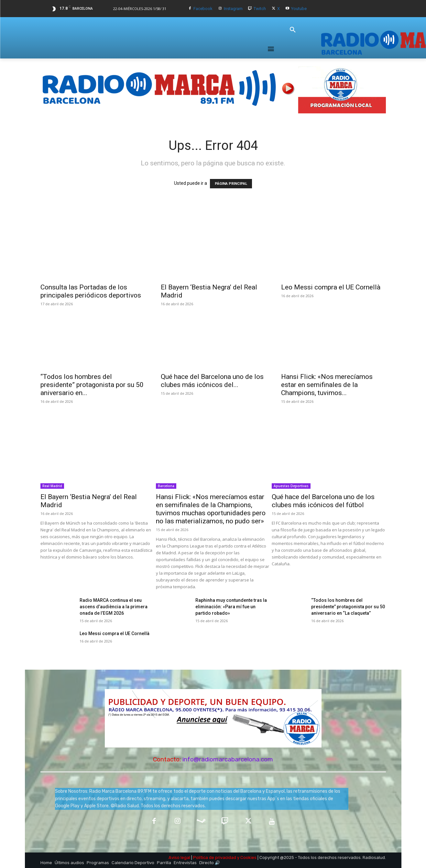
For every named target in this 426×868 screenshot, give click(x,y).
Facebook (203, 9)
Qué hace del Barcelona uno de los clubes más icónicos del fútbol (323, 501)
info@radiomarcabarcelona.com (228, 759)
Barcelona (166, 486)
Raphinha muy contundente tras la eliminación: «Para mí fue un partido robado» (231, 607)
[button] (293, 30)
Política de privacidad (215, 858)
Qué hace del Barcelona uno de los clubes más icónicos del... (212, 381)
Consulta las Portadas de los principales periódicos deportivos (91, 291)
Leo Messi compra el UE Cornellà (331, 287)
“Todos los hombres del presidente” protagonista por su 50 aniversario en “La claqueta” (348, 607)
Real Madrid (52, 486)
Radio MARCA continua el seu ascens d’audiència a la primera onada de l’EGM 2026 (114, 607)
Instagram (233, 9)
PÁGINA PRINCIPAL (231, 184)
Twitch (260, 9)
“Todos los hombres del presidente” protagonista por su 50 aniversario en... (92, 385)
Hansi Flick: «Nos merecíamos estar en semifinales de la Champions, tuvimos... (327, 385)
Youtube (299, 9)
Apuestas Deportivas (291, 486)
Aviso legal (179, 858)
